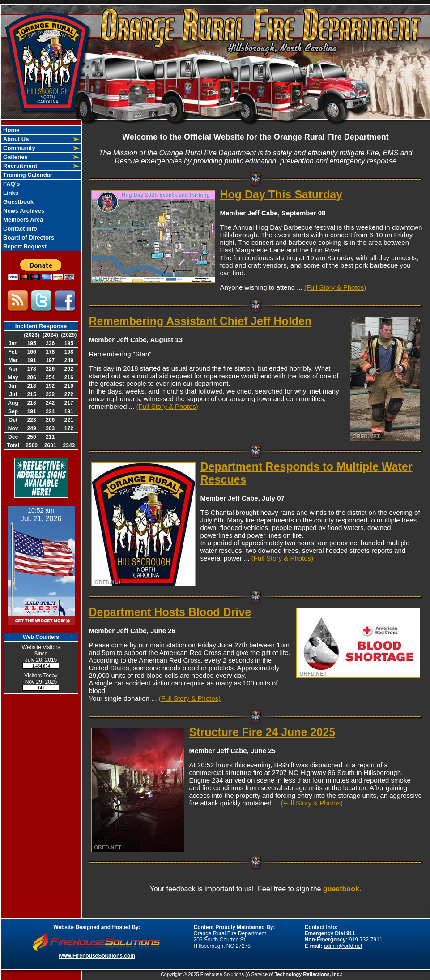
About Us (15, 139)
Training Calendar (27, 175)
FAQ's (11, 184)
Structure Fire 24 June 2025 (262, 732)
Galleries (15, 157)
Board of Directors (28, 238)
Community (19, 148)
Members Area (23, 220)
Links (10, 193)
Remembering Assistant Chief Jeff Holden (200, 321)
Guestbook (18, 202)
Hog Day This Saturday (281, 194)
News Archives (23, 211)
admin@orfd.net (343, 946)
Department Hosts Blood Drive (170, 612)
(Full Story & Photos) (335, 287)
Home (11, 130)
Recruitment (19, 166)
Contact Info (19, 229)
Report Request (24, 246)
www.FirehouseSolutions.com (97, 956)
